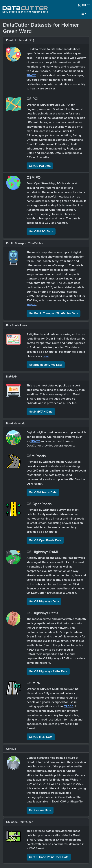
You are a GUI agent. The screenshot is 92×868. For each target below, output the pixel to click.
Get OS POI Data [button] (40, 166)
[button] (84, 5)
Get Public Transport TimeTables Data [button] (54, 313)
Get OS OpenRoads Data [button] (45, 540)
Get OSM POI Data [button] (41, 231)
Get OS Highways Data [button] (44, 601)
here (46, 356)
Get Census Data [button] (40, 810)
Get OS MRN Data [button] (41, 737)
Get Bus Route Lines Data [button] (46, 365)
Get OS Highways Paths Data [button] (48, 671)
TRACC (31, 75)
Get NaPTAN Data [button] (41, 412)
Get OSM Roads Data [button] (43, 492)
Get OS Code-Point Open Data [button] (49, 857)
